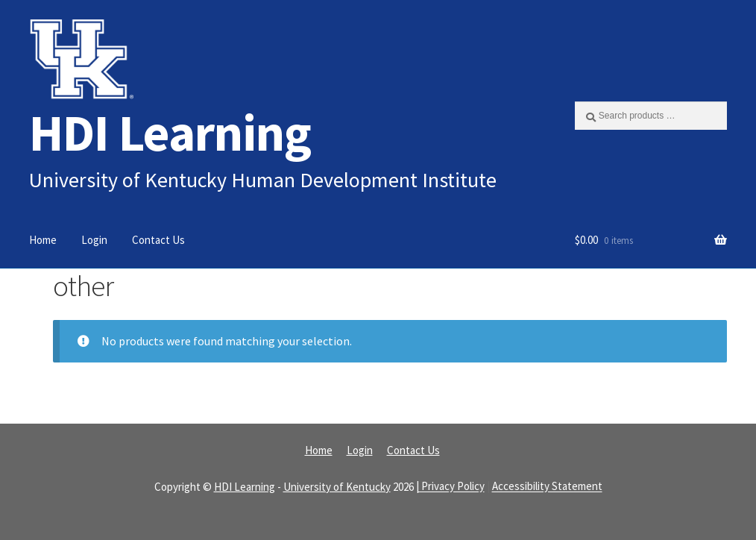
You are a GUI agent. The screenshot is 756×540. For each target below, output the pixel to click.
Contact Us (158, 240)
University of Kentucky (337, 487)
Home (43, 240)
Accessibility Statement (547, 487)
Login (94, 240)
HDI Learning (170, 132)
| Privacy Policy (450, 487)
